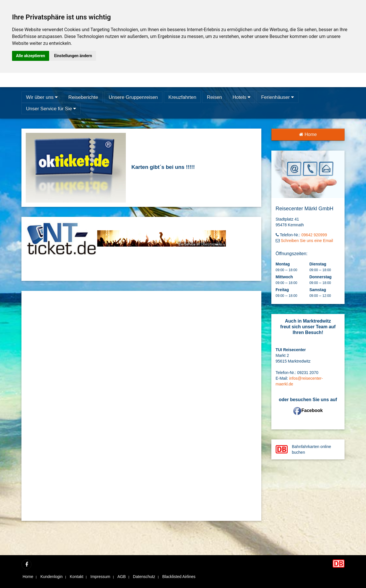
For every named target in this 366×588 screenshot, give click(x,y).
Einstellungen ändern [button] (73, 56)
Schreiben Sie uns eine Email (307, 241)
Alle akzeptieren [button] (31, 56)
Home (308, 134)
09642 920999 (314, 235)
